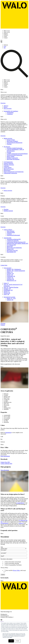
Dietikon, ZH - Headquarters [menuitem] (14, 269)
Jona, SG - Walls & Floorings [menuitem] (11, 287)
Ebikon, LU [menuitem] (10, 272)
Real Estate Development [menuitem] (13, 159)
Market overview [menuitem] (8, 138)
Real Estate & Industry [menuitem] (12, 141)
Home (2, 622)
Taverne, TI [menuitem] (7, 292)
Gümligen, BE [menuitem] (10, 279)
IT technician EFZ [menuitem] (11, 245)
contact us (21, 523)
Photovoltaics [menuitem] (7, 170)
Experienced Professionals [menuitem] (13, 235)
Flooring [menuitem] (9, 152)
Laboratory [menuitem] (6, 166)
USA (5, 46)
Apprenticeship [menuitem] (8, 238)
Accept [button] (11, 641)
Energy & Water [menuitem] (11, 140)
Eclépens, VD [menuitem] (10, 273)
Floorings (3, 324)
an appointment (20, 503)
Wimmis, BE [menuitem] (7, 293)
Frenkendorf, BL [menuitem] (11, 276)
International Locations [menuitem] (9, 297)
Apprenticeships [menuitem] (11, 232)
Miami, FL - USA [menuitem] (11, 298)
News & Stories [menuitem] (8, 109)
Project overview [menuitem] (8, 191)
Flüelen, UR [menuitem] (10, 275)
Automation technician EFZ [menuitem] (14, 239)
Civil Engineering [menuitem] (8, 162)
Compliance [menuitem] (10, 114)
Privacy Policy (17, 570)
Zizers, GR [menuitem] (6, 294)
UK (5, 48)
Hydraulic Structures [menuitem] (9, 165)
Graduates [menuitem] (9, 234)
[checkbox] (14, 563)
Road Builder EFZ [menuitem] (11, 252)
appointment (8, 433)
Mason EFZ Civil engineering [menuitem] (14, 248)
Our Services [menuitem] (7, 147)
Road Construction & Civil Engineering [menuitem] (14, 172)
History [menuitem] (6, 107)
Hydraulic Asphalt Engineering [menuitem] (14, 148)
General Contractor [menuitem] (8, 163)
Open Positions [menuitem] (11, 231)
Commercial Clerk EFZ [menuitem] (13, 241)
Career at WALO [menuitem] (8, 230)
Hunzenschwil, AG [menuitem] (12, 280)
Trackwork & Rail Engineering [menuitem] (14, 155)
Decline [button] (18, 641)
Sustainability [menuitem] (10, 113)
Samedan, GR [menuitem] (7, 289)
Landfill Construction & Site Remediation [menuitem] (17, 154)
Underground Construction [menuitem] (10, 173)
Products (3, 325)
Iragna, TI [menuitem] (6, 283)
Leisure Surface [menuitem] (8, 167)
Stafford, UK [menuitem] (10, 300)
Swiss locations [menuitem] (8, 268)
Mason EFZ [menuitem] (10, 246)
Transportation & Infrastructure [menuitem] (15, 143)
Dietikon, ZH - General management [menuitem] (16, 271)
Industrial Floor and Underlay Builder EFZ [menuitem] (17, 243)
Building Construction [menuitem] (12, 158)
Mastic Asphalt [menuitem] (11, 156)
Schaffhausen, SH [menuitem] (8, 290)
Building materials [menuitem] (8, 211)
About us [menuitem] (6, 106)
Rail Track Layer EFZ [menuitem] (12, 250)
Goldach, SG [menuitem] (10, 278)
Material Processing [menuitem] (9, 169)
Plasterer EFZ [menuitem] (10, 249)
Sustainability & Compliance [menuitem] (11, 111)
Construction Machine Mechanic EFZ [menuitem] (16, 242)
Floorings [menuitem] (9, 144)
